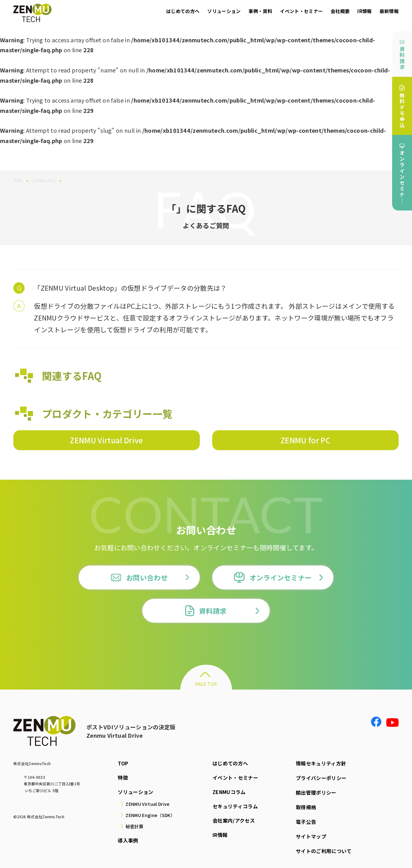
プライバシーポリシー (321, 778)
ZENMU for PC (305, 440)
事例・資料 (261, 11)
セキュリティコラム (235, 806)
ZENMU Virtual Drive (106, 440)
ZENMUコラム (229, 792)
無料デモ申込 (402, 107)
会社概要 (340, 11)
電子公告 (306, 820)
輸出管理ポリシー (316, 792)
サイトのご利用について (324, 849)
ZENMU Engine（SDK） (150, 815)
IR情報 (364, 11)
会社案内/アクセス (234, 820)
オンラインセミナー (273, 577)
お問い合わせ (139, 577)
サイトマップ (311, 835)
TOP (123, 763)
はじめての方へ (183, 11)
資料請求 (402, 55)
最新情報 (389, 11)
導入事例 (128, 840)
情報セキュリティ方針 (321, 763)
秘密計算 (134, 826)
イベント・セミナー (301, 11)
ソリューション (224, 11)
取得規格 (306, 806)
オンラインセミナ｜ (402, 174)
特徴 (123, 778)
